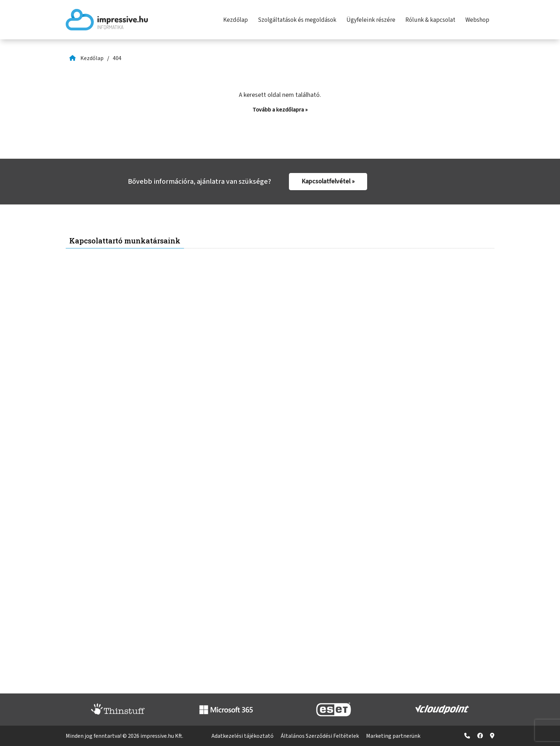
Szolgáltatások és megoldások (297, 20)
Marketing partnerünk (393, 736)
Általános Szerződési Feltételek (320, 736)
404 (117, 58)
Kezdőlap (236, 20)
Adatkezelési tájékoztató (242, 736)
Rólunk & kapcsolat (430, 20)
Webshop (477, 20)
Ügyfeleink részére (371, 20)
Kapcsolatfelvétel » (328, 181)
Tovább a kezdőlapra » (280, 110)
